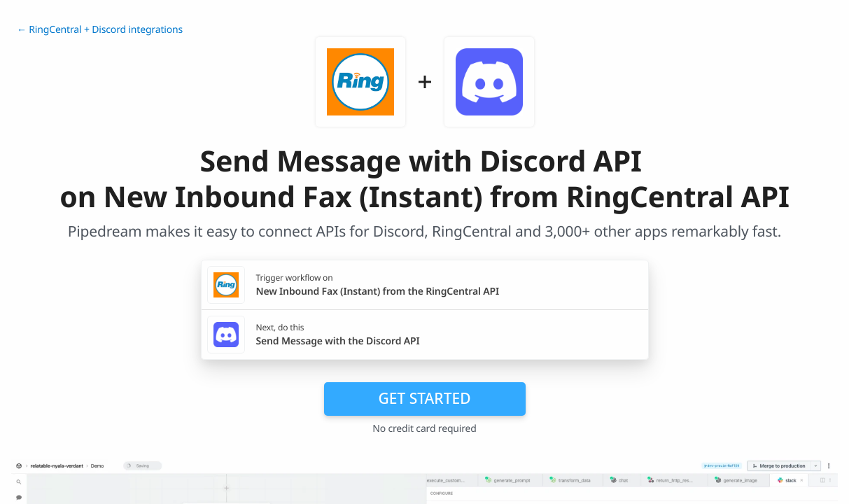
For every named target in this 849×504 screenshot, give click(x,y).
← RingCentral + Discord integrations (100, 30)
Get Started (425, 398)
